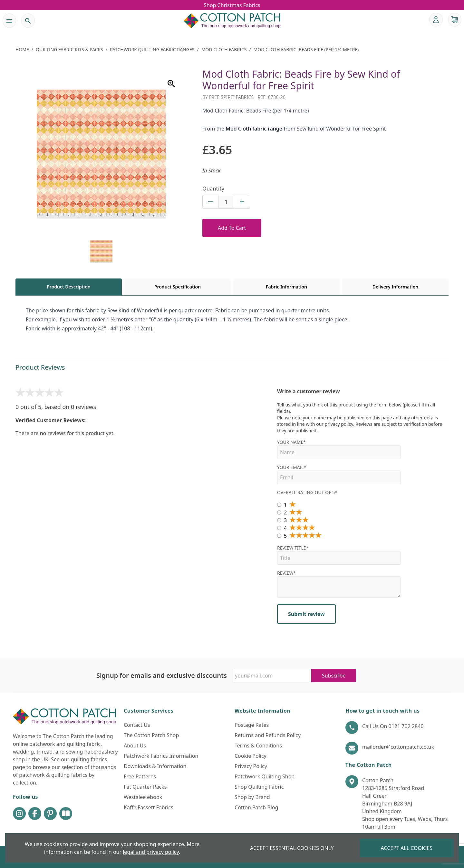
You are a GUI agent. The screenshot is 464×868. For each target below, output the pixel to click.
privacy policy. (340, 424)
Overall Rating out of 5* (307, 492)
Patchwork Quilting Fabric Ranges (152, 49)
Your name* (339, 449)
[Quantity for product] (226, 202)
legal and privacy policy (151, 852)
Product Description (68, 287)
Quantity (213, 189)
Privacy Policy (251, 766)
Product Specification (178, 287)
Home (22, 49)
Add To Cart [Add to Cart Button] (232, 228)
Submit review (306, 614)
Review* (339, 584)
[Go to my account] (436, 20)
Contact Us (137, 725)
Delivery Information (395, 287)
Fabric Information (286, 287)
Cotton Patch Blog (256, 807)
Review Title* (339, 555)
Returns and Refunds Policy (268, 735)
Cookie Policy (251, 756)
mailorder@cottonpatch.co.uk (398, 747)
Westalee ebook (143, 797)
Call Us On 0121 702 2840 (393, 726)
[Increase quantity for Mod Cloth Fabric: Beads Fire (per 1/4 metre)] (242, 202)
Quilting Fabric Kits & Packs (69, 49)
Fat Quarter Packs (145, 787)
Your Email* (339, 474)
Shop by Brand (252, 797)
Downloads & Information (155, 766)
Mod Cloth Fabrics (224, 49)
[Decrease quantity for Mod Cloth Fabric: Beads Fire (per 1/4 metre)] (210, 202)
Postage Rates (252, 725)
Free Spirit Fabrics (232, 97)
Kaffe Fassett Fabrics (149, 807)
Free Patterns (140, 776)
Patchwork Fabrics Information (161, 756)
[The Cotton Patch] (232, 21)
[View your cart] (455, 20)
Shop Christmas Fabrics (232, 5)
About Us (135, 746)
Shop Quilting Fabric (259, 787)
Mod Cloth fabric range (254, 129)
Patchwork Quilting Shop (265, 776)
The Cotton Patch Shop (151, 735)
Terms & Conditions (258, 746)
